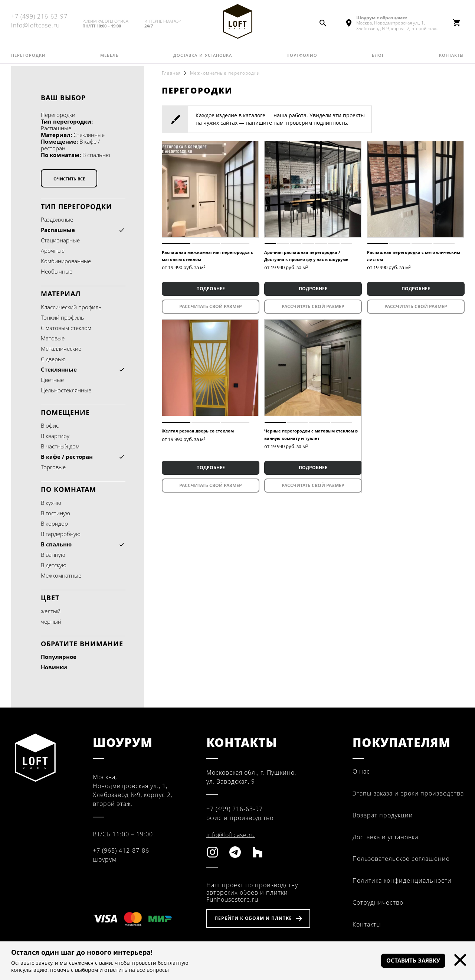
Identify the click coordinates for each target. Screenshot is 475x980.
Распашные (58, 230)
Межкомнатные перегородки (225, 73)
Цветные (52, 380)
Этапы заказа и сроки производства (408, 793)
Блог (378, 58)
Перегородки (28, 58)
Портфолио (302, 58)
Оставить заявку (410, 961)
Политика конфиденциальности (402, 881)
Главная (171, 73)
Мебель (109, 58)
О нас (361, 771)
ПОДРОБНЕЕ (210, 289)
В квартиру (55, 436)
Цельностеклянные (66, 390)
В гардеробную (61, 534)
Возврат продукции (383, 815)
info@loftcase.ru (35, 27)
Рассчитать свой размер (210, 306)
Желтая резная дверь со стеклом (198, 431)
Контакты (451, 58)
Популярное (59, 657)
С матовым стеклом (66, 328)
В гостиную (55, 513)
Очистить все (69, 178)
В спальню (56, 544)
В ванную (53, 555)
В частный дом (60, 446)
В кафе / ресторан (67, 457)
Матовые (53, 338)
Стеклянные (59, 369)
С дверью (53, 359)
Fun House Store (237, 23)
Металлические (61, 349)
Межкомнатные (61, 575)
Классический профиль (71, 307)
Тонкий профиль (63, 317)
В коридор (54, 523)
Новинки (54, 667)
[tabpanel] (210, 189)
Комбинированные (66, 261)
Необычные (57, 271)
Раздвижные (57, 219)
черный (51, 621)
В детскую (54, 565)
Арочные (53, 251)
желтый (51, 611)
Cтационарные (60, 240)
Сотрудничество (378, 902)
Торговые (53, 467)
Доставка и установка (203, 58)
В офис (50, 425)
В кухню (51, 503)
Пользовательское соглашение (401, 859)
